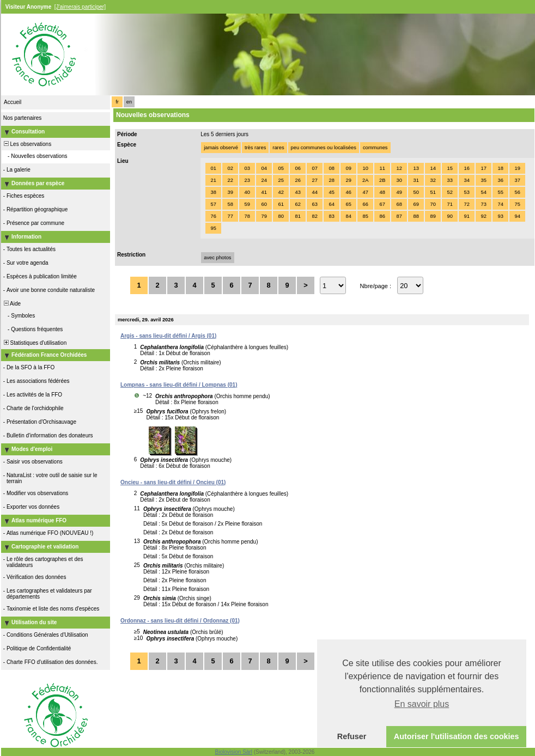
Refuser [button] (352, 736)
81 (297, 216)
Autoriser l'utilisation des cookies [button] (457, 736)
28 (331, 180)
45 (331, 192)
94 (517, 216)
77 (230, 216)
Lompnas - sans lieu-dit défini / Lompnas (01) (179, 385)
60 (264, 204)
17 (483, 168)
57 (213, 204)
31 (416, 180)
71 (449, 204)
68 (399, 204)
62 (297, 204)
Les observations (27, 144)
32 (433, 180)
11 (382, 168)
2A (365, 180)
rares (278, 148)
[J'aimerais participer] (80, 7)
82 (314, 216)
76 (213, 216)
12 (399, 168)
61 (281, 204)
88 (416, 216)
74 (500, 204)
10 (365, 168)
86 (382, 216)
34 (466, 180)
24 (264, 180)
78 (247, 216)
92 (483, 216)
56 (517, 192)
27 (314, 180)
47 (365, 192)
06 (297, 168)
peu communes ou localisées (324, 148)
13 (416, 168)
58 (230, 204)
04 (264, 168)
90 (449, 216)
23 (247, 180)
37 (517, 180)
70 (433, 204)
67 (382, 204)
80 (281, 216)
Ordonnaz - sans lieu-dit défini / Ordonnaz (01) (180, 621)
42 (281, 192)
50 (416, 192)
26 (297, 180)
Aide (11, 304)
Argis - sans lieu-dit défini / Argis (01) (168, 336)
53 (466, 192)
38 (213, 192)
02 (230, 168)
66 (365, 204)
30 (399, 180)
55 (500, 192)
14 (433, 168)
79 (264, 216)
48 (382, 192)
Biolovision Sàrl (234, 752)
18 (500, 168)
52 (449, 192)
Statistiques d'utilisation (34, 343)
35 (483, 180)
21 (213, 180)
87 (399, 216)
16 (466, 168)
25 (281, 180)
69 (416, 204)
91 (466, 216)
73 (483, 204)
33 (449, 180)
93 (500, 216)
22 (230, 180)
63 (314, 204)
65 (348, 204)
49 (399, 192)
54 (483, 192)
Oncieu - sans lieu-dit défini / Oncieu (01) (173, 482)
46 (348, 192)
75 (517, 204)
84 (348, 216)
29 (348, 180)
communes (375, 148)
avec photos (217, 258)
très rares (255, 148)
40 (247, 192)
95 (213, 228)
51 (433, 192)
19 (517, 168)
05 (281, 168)
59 (247, 204)
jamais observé (221, 148)
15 (449, 168)
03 (247, 168)
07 (314, 168)
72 (466, 204)
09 (348, 168)
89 (433, 216)
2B (382, 180)
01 (213, 168)
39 (230, 192)
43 (297, 192)
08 (331, 168)
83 (331, 216)
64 (331, 204)
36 (500, 180)
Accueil (13, 102)
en (129, 102)
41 (264, 192)
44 (314, 192)
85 (365, 216)
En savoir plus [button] (422, 704)
